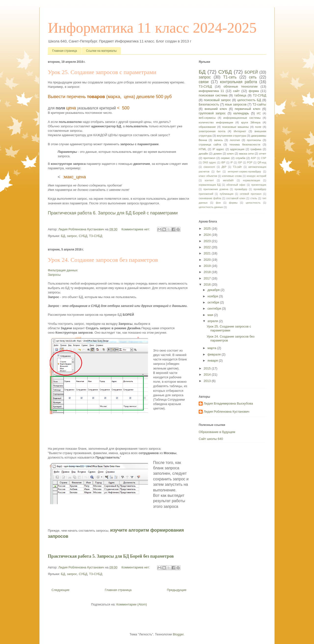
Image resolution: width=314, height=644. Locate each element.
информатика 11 (211, 91)
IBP (223, 163)
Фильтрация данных (63, 270)
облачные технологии (241, 86)
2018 (208, 272)
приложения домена (216, 189)
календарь (241, 113)
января (213, 361)
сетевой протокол (250, 194)
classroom (209, 167)
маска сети (246, 153)
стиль (254, 198)
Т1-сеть (230, 77)
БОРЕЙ (251, 72)
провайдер (241, 189)
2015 (208, 368)
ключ (230, 153)
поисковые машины (235, 127)
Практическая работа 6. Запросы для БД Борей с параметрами (113, 213)
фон (218, 203)
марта (212, 348)
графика (256, 149)
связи (204, 82)
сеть (253, 77)
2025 (208, 229)
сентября (215, 309)
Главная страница (65, 51)
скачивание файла (210, 198)
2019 (208, 266)
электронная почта (212, 131)
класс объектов (208, 176)
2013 (208, 381)
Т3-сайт (237, 167)
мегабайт (228, 180)
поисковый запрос (217, 100)
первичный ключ (248, 109)
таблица (240, 95)
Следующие (60, 590)
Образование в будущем (217, 432)
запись (218, 140)
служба (240, 158)
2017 (208, 278)
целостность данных (211, 207)
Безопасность (209, 104)
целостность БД (249, 100)
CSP (264, 158)
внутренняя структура (231, 136)
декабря (214, 290)
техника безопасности (245, 144)
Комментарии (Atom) (132, 604)
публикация (226, 194)
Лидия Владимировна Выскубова (228, 403)
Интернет (240, 131)
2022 (208, 247)
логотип (235, 140)
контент (209, 180)
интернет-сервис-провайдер (244, 172)
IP (232, 163)
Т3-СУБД (96, 236)
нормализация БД (210, 185)
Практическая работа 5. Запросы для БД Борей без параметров (111, 556)
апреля (213, 321)
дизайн (203, 153)
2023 (208, 241)
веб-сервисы (207, 118)
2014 (208, 375)
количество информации (216, 122)
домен (218, 153)
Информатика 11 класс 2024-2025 (152, 28)
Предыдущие (177, 590)
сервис (225, 158)
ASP (254, 158)
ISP (240, 163)
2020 (208, 260)
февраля (215, 354)
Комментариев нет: (136, 229)
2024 (208, 235)
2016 (208, 284)
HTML (203, 149)
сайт (236, 91)
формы (233, 203)
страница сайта (210, 144)
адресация (237, 149)
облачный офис (236, 185)
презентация (259, 185)
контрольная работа (239, 82)
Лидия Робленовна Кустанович (226, 412)
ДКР (224, 167)
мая (211, 315)
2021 (208, 253)
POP (250, 163)
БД (63, 236)
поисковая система (213, 95)
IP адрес (218, 149)
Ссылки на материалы (101, 51)
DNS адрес (210, 163)
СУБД (83, 236)
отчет (263, 153)
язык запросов (236, 104)
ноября (213, 296)
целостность (253, 203)
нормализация (251, 180)
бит (219, 172)
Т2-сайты (259, 104)
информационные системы (242, 118)
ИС (259, 113)
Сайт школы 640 (211, 439)
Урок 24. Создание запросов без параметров (103, 260)
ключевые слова (232, 176)
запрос (72, 236)
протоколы (254, 140)
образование (207, 127)
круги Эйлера (251, 122)
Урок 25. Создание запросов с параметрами (102, 72)
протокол (209, 158)
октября (214, 302)
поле (258, 127)
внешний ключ (216, 109)
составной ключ (236, 198)
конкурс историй (256, 176)
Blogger (178, 634)
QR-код (262, 163)
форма (254, 91)
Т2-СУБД (260, 95)
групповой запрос (212, 113)
